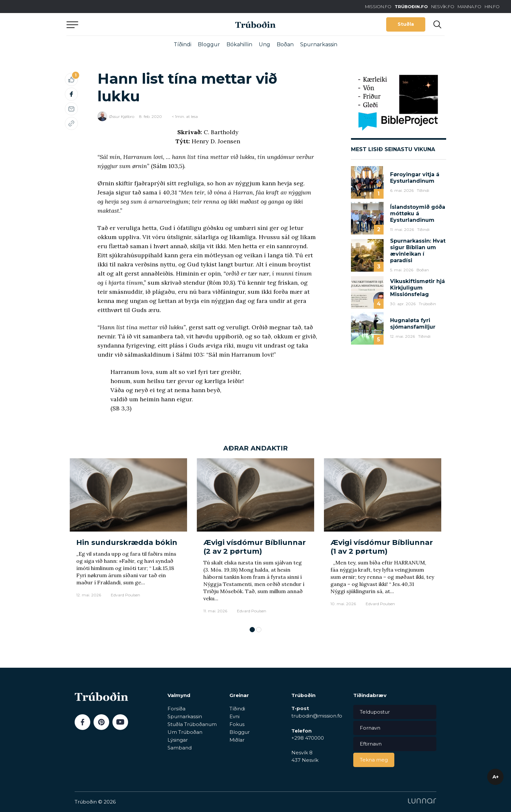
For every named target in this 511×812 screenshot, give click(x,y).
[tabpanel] (128, 539)
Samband (180, 748)
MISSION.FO (378, 7)
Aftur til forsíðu (127, 24)
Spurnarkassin (319, 44)
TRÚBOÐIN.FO (411, 7)
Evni (234, 716)
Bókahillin (239, 44)
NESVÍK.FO (443, 7)
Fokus (237, 724)
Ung (264, 44)
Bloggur (209, 44)
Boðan (285, 44)
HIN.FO (492, 7)
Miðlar (237, 740)
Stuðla (406, 24)
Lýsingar (178, 740)
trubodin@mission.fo (317, 716)
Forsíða (176, 709)
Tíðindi (182, 44)
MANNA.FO (469, 7)
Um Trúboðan (185, 732)
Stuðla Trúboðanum (192, 724)
